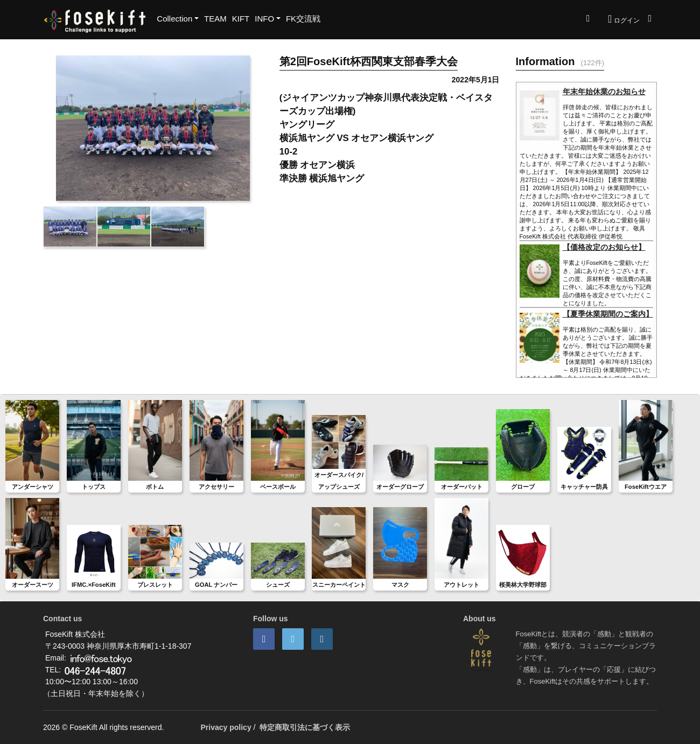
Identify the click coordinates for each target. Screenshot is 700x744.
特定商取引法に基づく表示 (305, 727)
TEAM (215, 19)
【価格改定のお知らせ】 (604, 247)
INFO (264, 19)
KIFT (241, 19)
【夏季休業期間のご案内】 (608, 314)
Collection (174, 19)
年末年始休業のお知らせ (604, 92)
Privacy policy (226, 727)
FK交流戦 (303, 19)
